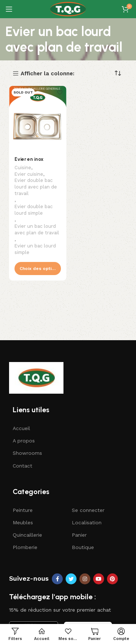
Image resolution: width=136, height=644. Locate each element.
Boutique (83, 547)
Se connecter (88, 510)
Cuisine (23, 168)
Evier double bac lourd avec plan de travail (36, 187)
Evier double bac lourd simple (34, 210)
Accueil (21, 428)
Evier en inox (29, 159)
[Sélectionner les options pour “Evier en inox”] (38, 269)
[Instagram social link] (85, 579)
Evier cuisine (29, 174)
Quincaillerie (27, 535)
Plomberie (25, 547)
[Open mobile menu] (9, 9)
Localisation (87, 522)
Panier (79, 535)
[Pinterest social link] (112, 579)
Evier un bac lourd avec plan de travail (37, 229)
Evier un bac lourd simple (35, 249)
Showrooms (27, 453)
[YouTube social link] (99, 579)
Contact (22, 466)
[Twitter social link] (71, 579)
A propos (24, 441)
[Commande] (118, 73)
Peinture (23, 510)
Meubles (23, 522)
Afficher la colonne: (48, 74)
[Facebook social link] (57, 579)
